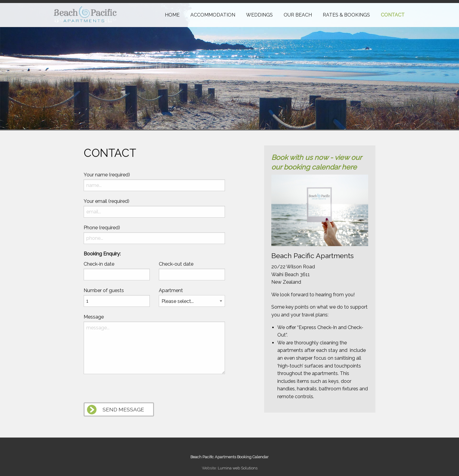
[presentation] (129, 391)
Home (172, 15)
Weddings (259, 15)
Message (94, 317)
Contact (393, 15)
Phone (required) (102, 228)
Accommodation (213, 15)
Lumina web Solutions (238, 468)
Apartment (171, 290)
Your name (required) (107, 175)
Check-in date (99, 264)
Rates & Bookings (346, 15)
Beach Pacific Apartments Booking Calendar (229, 457)
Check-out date (176, 264)
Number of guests (104, 290)
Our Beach (298, 15)
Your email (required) (106, 201)
